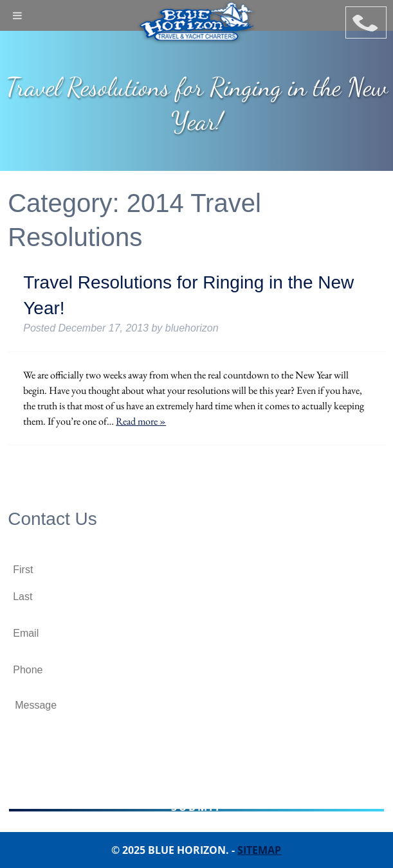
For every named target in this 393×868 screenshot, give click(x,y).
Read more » (141, 421)
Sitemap (259, 850)
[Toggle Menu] (17, 15)
